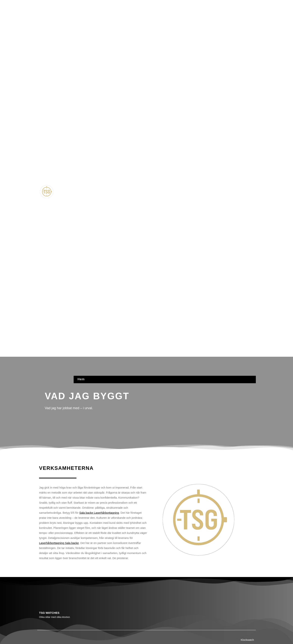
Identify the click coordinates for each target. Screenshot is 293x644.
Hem (81, 4)
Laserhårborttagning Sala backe (59, 543)
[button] (165, 192)
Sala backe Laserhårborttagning (99, 513)
